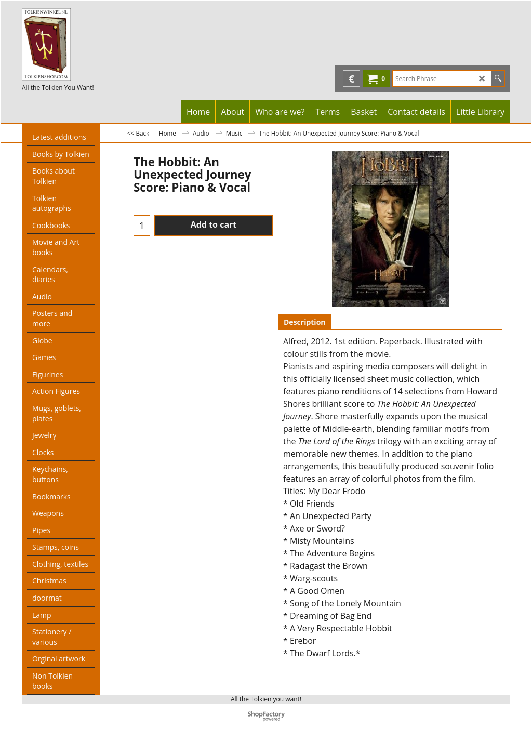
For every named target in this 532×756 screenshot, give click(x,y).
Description (305, 322)
